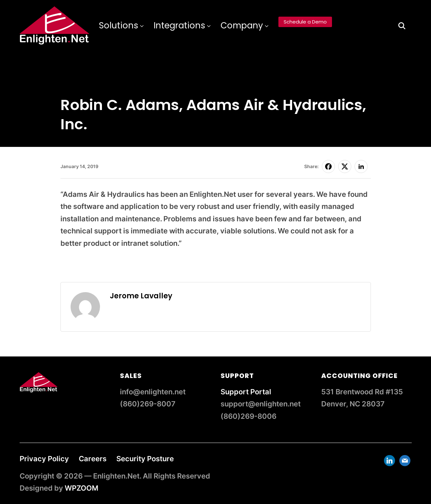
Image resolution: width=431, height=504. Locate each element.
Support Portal (246, 392)
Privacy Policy (44, 459)
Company (242, 25)
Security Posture (145, 459)
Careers (93, 459)
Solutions (119, 25)
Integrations (179, 25)
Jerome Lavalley (141, 296)
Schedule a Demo (305, 22)
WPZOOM (82, 488)
